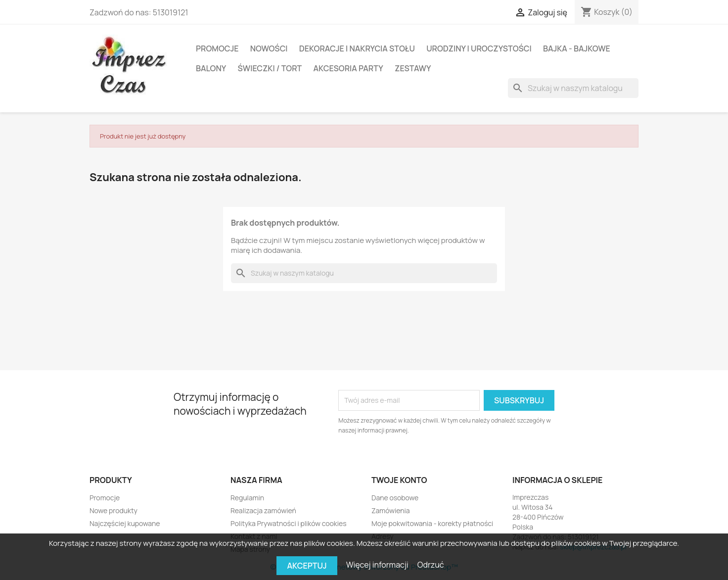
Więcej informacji (378, 565)
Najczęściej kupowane (125, 523)
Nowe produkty (114, 510)
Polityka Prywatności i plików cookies (289, 523)
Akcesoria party (348, 68)
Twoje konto (399, 480)
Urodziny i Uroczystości (479, 48)
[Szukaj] (573, 88)
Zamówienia (391, 510)
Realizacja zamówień (263, 510)
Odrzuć (431, 565)
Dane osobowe (395, 498)
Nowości (269, 48)
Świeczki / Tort (270, 68)
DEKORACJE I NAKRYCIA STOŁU (357, 48)
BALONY (211, 68)
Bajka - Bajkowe (577, 48)
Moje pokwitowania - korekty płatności (432, 523)
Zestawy (413, 68)
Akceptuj (307, 566)
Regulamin (247, 498)
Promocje (217, 48)
